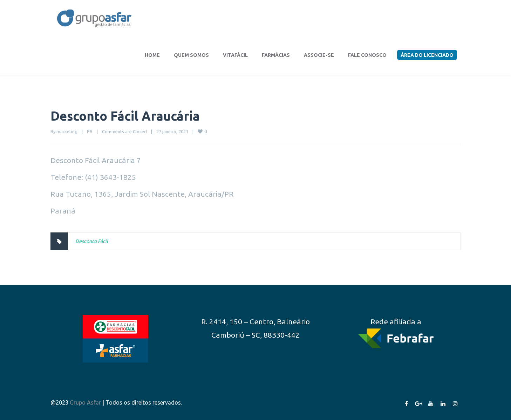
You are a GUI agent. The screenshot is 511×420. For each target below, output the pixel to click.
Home (152, 55)
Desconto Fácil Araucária (125, 116)
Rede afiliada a (396, 321)
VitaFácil (235, 55)
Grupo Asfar (85, 402)
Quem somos (191, 55)
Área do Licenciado (427, 55)
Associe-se (319, 55)
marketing (67, 131)
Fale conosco (367, 55)
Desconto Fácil (92, 241)
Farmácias (276, 55)
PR (90, 131)
